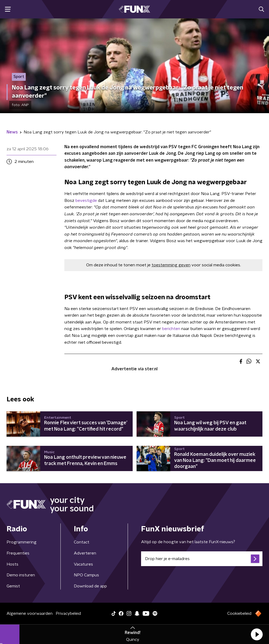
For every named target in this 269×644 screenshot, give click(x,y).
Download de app (90, 586)
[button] (257, 634)
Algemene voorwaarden (30, 613)
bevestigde (86, 201)
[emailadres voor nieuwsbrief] (202, 559)
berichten (171, 329)
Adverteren (85, 553)
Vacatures (83, 564)
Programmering (22, 542)
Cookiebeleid (239, 613)
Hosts (12, 564)
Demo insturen (21, 575)
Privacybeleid (68, 613)
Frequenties (18, 553)
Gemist (13, 586)
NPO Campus (86, 575)
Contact (82, 542)
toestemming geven (171, 265)
